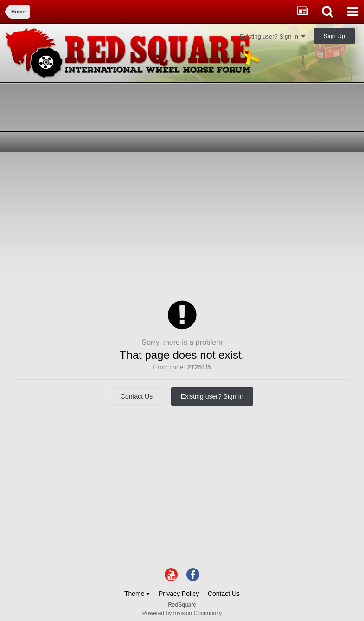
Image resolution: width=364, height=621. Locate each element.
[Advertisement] (115, 224)
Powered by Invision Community (182, 613)
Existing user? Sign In (272, 36)
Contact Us (137, 396)
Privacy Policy (179, 594)
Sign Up (334, 36)
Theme (137, 594)
